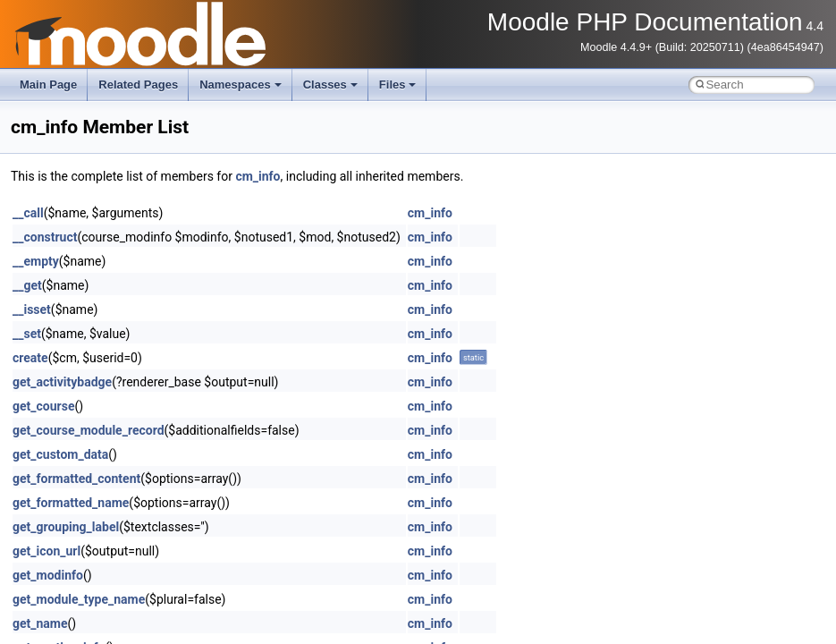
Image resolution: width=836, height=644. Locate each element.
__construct (45, 237)
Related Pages (138, 85)
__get (27, 285)
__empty (36, 261)
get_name (40, 623)
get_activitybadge (62, 382)
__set (27, 334)
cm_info (258, 176)
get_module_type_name (79, 599)
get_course (43, 406)
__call (28, 213)
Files (398, 85)
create (30, 358)
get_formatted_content (76, 479)
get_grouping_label (66, 527)
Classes (330, 85)
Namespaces (241, 85)
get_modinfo (48, 575)
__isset (32, 309)
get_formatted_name (71, 503)
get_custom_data (60, 454)
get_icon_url (46, 551)
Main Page (48, 85)
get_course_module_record (89, 430)
